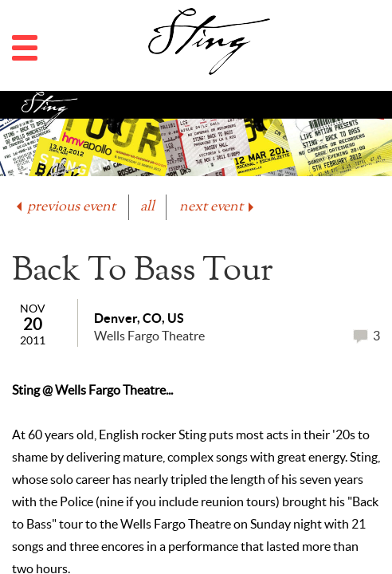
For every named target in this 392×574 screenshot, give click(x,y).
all (147, 207)
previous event (65, 207)
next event (218, 207)
